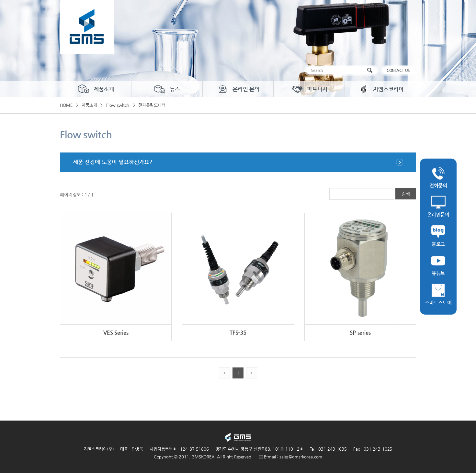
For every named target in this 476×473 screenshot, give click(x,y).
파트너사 (309, 89)
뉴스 (167, 89)
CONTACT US (398, 70)
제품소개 (96, 89)
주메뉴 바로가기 (0, 0)
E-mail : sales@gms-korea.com (291, 457)
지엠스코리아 (380, 89)
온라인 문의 (238, 89)
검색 (371, 70)
